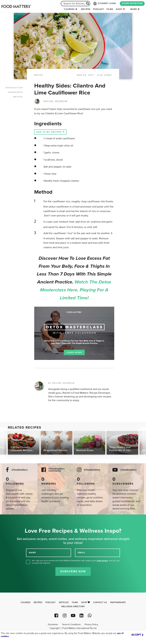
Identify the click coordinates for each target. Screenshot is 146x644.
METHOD (18, 97)
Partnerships (118, 602)
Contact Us (100, 602)
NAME (32, 553)
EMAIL (82, 553)
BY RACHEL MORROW (61, 383)
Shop (120, 9)
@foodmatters (20, 470)
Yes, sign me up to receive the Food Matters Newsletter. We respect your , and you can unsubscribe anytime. (76, 562)
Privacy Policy (91, 625)
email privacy (102, 561)
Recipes (86, 9)
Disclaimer (53, 625)
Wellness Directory (73, 606)
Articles (64, 602)
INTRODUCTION (14, 88)
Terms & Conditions (71, 625)
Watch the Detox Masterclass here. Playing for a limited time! (76, 290)
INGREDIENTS (15, 92)
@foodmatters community (57, 470)
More (134, 9)
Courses (69, 9)
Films (110, 9)
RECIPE (39, 75)
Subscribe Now (73, 571)
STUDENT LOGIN (104, 4)
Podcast (99, 9)
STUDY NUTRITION (132, 3)
